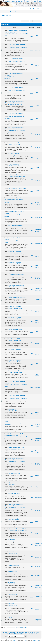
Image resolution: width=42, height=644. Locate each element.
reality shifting (11, 483)
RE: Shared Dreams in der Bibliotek (15, 253)
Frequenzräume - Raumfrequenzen (15, 104)
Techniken (37, 50)
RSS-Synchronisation (18, 634)
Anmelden (10, 12)
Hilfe (39, 1)
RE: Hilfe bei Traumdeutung (14, 520)
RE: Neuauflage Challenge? (13, 566)
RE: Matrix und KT (12, 618)
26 (31, 21)
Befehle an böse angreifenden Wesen (16, 448)
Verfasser (31, 28)
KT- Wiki (33, 1)
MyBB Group (36, 640)
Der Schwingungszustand (13, 143)
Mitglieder (19, 1)
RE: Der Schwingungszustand (14, 144)
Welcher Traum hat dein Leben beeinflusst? (17, 529)
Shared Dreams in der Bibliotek (14, 252)
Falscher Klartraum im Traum (14, 472)
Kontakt (5, 632)
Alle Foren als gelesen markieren (30, 632)
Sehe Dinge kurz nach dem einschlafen (16, 175)
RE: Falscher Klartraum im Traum (15, 474)
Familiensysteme (11, 539)
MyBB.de (15, 640)
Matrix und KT (11, 616)
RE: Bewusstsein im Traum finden (15, 495)
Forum (39, 28)
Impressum (27, 634)
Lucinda (32, 36)
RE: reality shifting (12, 484)
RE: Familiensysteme (12, 541)
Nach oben (19, 632)
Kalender (27, 1)
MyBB (25, 640)
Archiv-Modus (9, 634)
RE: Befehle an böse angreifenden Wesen (17, 449)
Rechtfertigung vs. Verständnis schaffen (16, 285)
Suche (13, 1)
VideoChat (6, 1)
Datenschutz (34, 634)
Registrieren (18, 12)
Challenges (37, 567)
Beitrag (15, 28)
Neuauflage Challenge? (13, 564)
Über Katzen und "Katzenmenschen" (15, 225)
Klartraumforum (5, 15)
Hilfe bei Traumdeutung (13, 518)
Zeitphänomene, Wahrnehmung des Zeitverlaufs (18, 273)
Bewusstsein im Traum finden (14, 494)
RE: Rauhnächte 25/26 (12, 411)
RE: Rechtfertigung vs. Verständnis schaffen (17, 287)
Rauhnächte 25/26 (12, 409)
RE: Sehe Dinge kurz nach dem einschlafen (17, 176)
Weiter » (35, 21)
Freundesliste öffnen (35, 9)
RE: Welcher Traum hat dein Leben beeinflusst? (18, 530)
